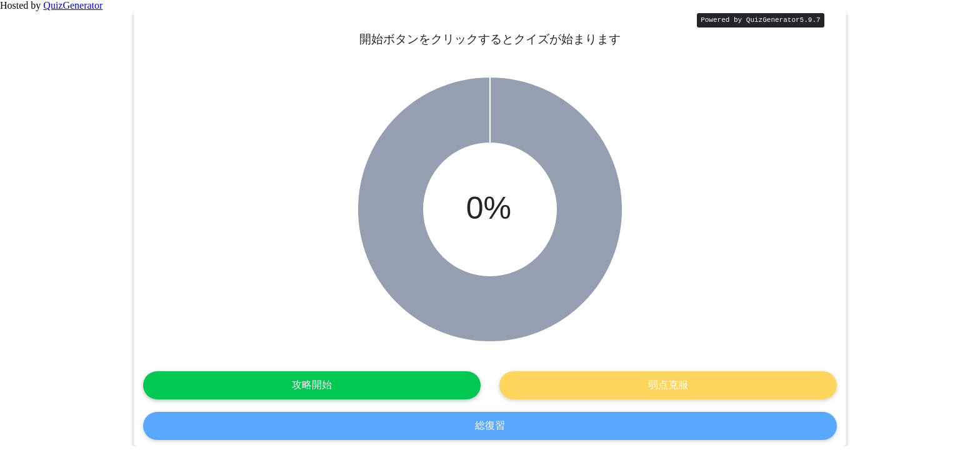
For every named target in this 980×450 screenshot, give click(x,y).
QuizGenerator (73, 5)
